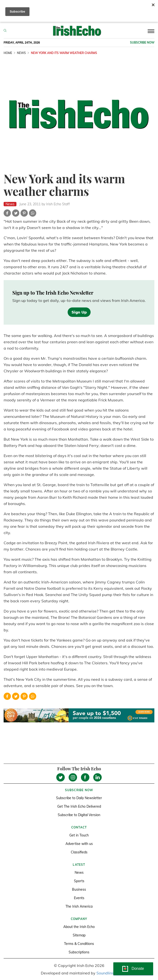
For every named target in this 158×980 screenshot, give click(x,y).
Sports (79, 881)
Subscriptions (79, 952)
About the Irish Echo (79, 927)
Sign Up (79, 312)
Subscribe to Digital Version (79, 815)
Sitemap (79, 935)
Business (79, 889)
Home (8, 53)
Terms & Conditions (79, 944)
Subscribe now (142, 42)
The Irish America (79, 906)
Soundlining (107, 973)
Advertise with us (79, 844)
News (21, 53)
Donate (138, 969)
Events (79, 898)
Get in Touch (79, 835)
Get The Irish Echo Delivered (79, 806)
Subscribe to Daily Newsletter (79, 798)
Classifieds (79, 852)
